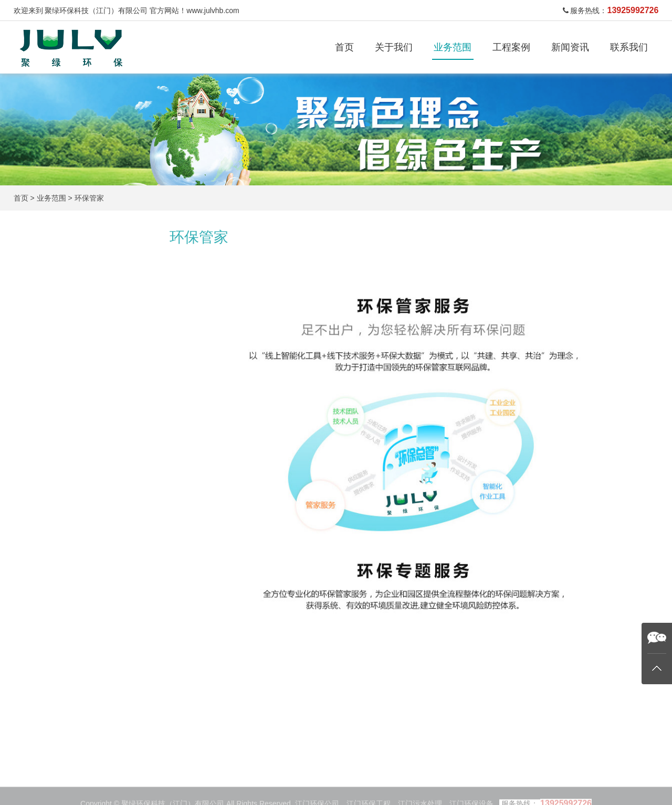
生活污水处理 (55, 332)
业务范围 (453, 47)
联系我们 (629, 47)
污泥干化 (46, 416)
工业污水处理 (55, 303)
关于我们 (394, 47)
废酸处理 (46, 388)
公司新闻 (367, 793)
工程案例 (511, 47)
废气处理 (46, 360)
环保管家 (89, 198)
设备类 (42, 445)
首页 (344, 47)
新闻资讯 (570, 47)
